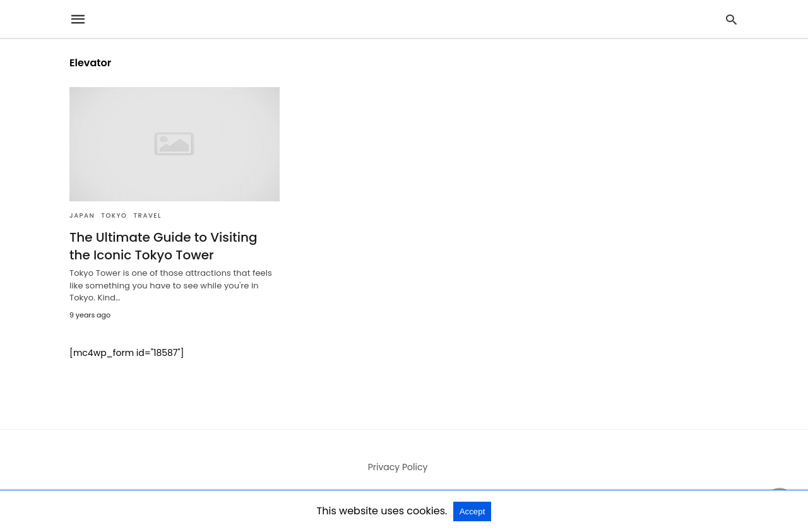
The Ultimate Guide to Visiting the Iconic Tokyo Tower (163, 246)
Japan (82, 216)
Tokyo (114, 216)
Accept (472, 511)
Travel (147, 216)
